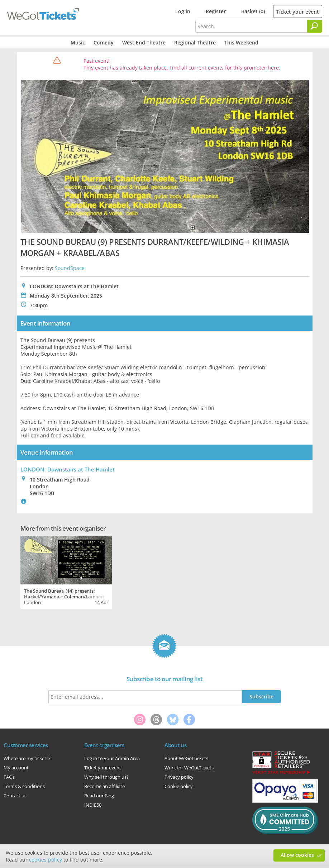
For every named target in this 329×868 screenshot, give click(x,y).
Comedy (104, 42)
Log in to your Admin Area (112, 758)
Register (216, 11)
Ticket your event (298, 12)
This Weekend (241, 42)
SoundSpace (70, 268)
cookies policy (46, 860)
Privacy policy (179, 777)
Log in (183, 11)
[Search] (315, 26)
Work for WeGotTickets (189, 768)
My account (16, 768)
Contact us (15, 796)
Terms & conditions (24, 786)
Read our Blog (99, 796)
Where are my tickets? (27, 758)
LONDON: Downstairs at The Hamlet (68, 469)
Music (78, 42)
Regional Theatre (195, 42)
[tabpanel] (66, 571)
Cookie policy (179, 786)
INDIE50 (93, 805)
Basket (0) (253, 11)
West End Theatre (144, 42)
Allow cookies (297, 855)
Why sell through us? (106, 777)
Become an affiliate (104, 786)
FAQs (9, 777)
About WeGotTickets (186, 758)
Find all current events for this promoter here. (225, 68)
